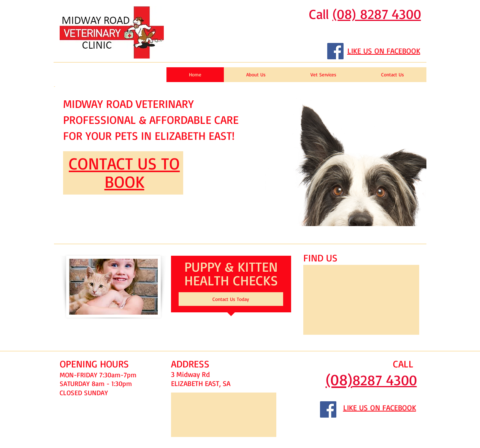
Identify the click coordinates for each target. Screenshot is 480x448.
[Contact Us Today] (231, 299)
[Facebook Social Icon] (335, 51)
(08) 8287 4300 (377, 14)
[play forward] (417, 156)
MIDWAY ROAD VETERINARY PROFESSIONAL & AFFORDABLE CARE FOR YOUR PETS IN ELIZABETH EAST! (151, 120)
